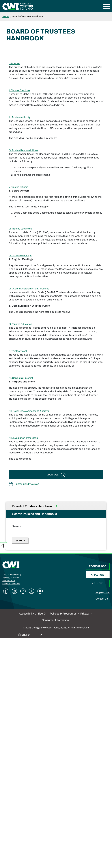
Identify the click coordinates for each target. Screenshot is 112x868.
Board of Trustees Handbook (33, 506)
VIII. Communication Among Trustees (29, 289)
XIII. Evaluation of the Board (24, 438)
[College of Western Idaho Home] (18, 6)
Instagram (14, 591)
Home (6, 16)
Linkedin (23, 591)
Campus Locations (11, 584)
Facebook (6, 591)
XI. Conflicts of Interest (21, 378)
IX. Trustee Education (20, 324)
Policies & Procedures (63, 614)
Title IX (42, 614)
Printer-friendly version (27, 484)
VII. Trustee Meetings (20, 256)
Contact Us (102, 599)
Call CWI (98, 583)
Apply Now (98, 575)
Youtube (40, 591)
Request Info (98, 566)
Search (17, 526)
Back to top (3, 546)
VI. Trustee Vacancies (20, 229)
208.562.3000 (9, 581)
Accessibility (26, 614)
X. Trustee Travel (18, 351)
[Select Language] (32, 635)
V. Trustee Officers (18, 187)
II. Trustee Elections (19, 90)
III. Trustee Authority (20, 117)
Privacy (85, 614)
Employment (103, 593)
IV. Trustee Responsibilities (23, 150)
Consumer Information (55, 620)
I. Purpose (14, 63)
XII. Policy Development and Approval (29, 411)
